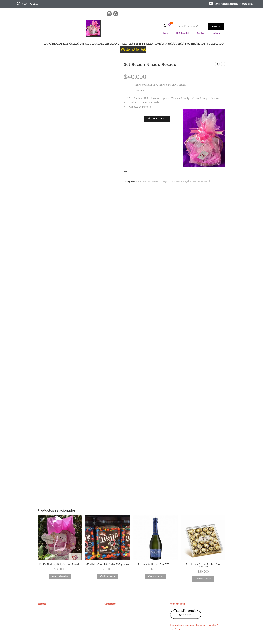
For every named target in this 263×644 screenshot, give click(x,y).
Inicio (166, 33)
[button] (126, 172)
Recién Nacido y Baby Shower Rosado (60, 564)
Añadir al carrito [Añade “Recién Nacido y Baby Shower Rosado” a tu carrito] (60, 576)
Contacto (216, 33)
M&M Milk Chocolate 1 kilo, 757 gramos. (108, 564)
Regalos (200, 33)
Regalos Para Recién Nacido (197, 181)
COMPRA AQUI (182, 33)
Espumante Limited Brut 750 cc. (155, 564)
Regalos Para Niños (172, 181)
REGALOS (157, 181)
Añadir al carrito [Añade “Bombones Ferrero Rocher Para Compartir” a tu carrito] (203, 579)
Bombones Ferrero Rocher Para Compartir (203, 565)
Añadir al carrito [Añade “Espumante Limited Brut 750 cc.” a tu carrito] (155, 576)
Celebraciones (143, 181)
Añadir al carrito (157, 119)
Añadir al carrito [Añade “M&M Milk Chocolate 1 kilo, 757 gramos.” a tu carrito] (108, 576)
